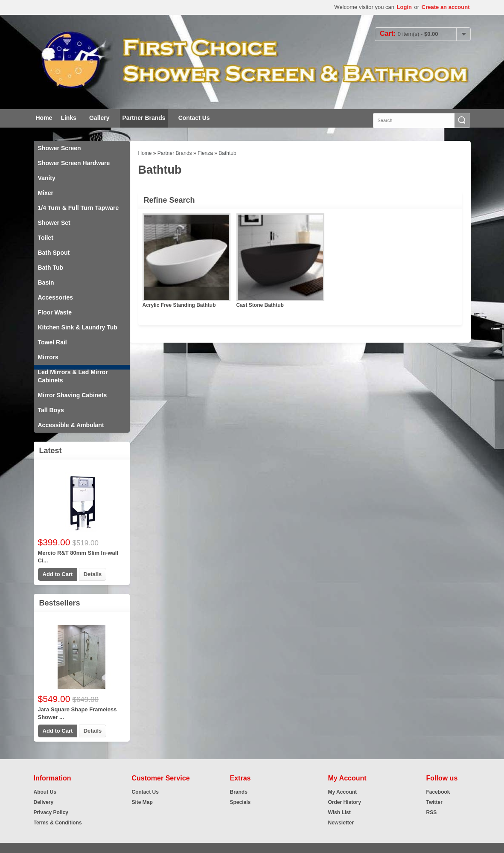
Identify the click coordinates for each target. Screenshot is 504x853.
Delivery (44, 802)
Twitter (434, 802)
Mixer (46, 193)
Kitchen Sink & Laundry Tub (78, 327)
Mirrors (48, 357)
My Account (343, 792)
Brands (239, 792)
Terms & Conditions (58, 823)
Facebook (438, 792)
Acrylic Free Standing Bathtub (179, 305)
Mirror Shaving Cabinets (73, 395)
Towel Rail (52, 342)
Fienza (205, 153)
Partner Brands (144, 118)
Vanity (47, 178)
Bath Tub (51, 268)
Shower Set (54, 223)
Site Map (142, 802)
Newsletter (341, 823)
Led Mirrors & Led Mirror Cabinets (73, 376)
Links (68, 118)
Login (404, 7)
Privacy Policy (51, 812)
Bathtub (227, 153)
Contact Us (194, 118)
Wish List (339, 812)
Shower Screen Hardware (74, 163)
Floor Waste (55, 312)
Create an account (446, 7)
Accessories (56, 297)
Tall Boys (51, 410)
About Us (45, 792)
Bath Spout (54, 253)
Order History (345, 802)
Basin (46, 282)
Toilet (46, 238)
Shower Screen (60, 148)
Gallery (99, 118)
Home (44, 118)
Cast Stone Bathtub (260, 305)
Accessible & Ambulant (71, 425)
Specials (240, 802)
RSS (432, 812)
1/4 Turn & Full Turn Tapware (79, 208)
